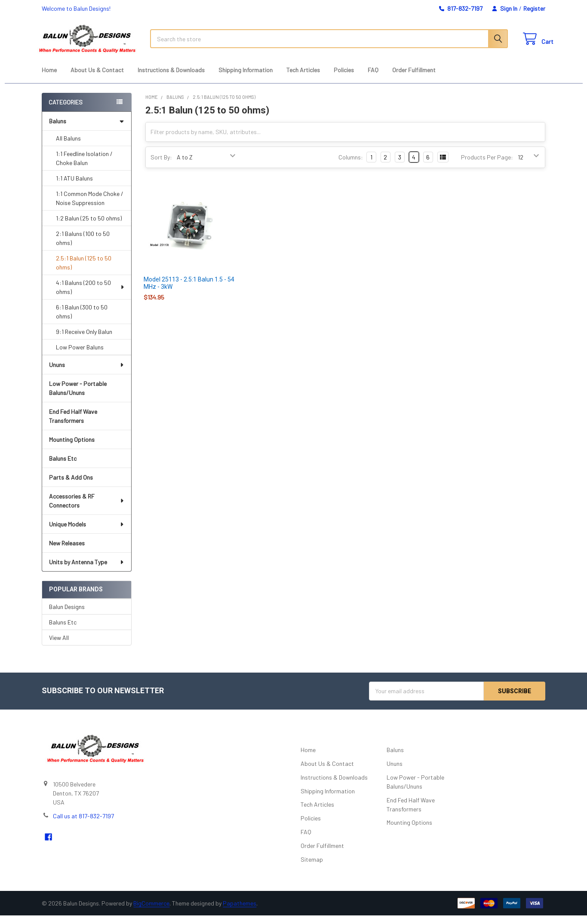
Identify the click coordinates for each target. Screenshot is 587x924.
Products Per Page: (487, 166)
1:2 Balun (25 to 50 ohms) (89, 227)
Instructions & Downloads (171, 78)
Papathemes (240, 912)
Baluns (86, 130)
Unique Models (87, 533)
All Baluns (68, 147)
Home (49, 78)
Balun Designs (67, 615)
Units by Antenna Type (87, 571)
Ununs (87, 373)
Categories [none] (66, 111)
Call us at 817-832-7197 (83, 824)
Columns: (351, 166)
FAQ (373, 78)
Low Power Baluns (80, 356)
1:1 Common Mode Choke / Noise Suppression (90, 207)
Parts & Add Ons (71, 486)
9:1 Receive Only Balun (84, 340)
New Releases (67, 552)
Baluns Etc (63, 467)
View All (59, 646)
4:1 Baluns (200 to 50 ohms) (90, 296)
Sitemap (312, 868)
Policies (344, 78)
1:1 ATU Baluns (74, 187)
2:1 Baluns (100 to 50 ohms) (83, 247)
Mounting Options (72, 448)
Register (534, 8)
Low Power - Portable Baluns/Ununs (78, 397)
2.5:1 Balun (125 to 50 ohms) (84, 271)
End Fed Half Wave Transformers (73, 425)
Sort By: (161, 166)
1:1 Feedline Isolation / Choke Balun (84, 167)
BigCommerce (151, 912)
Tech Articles (303, 78)
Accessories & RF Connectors (87, 509)
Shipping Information (246, 78)
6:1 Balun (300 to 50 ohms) (82, 320)
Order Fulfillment (414, 78)
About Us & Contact (97, 78)
